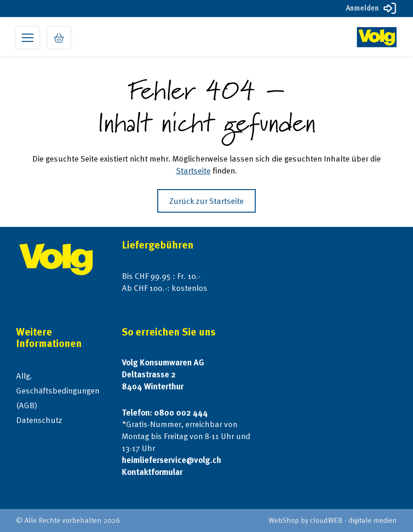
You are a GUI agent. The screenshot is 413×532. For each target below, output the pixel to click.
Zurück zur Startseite (206, 201)
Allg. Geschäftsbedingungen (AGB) (58, 390)
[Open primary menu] (28, 38)
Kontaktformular (152, 472)
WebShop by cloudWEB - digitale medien (333, 520)
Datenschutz (39, 420)
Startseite (193, 171)
